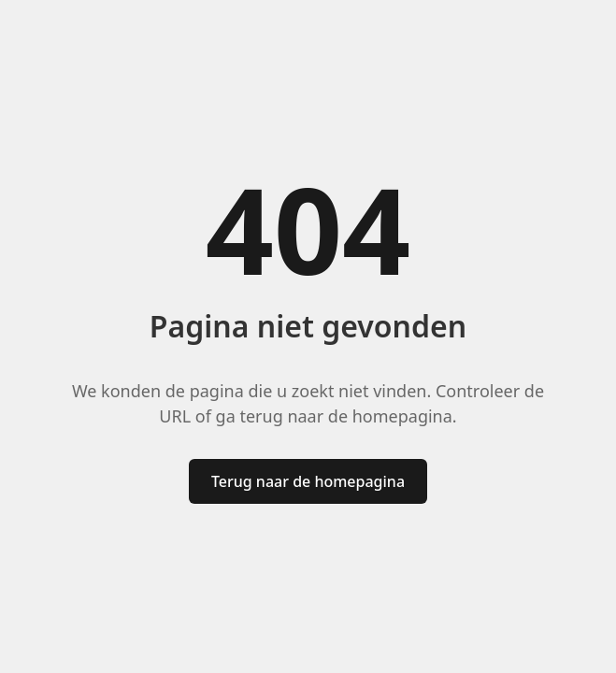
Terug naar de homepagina (308, 481)
